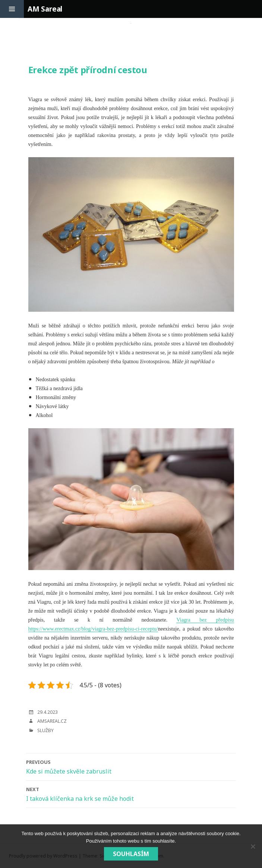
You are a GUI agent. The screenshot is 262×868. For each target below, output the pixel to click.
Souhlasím (131, 854)
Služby (45, 730)
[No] (253, 846)
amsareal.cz (52, 721)
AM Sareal (45, 9)
